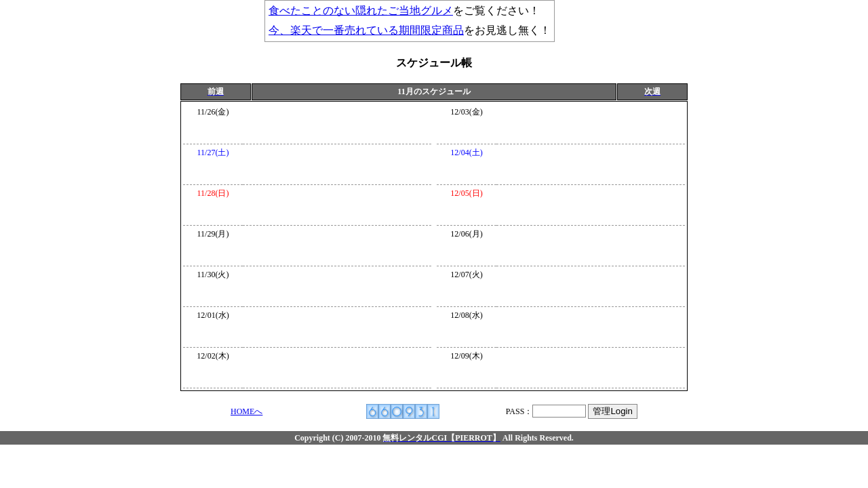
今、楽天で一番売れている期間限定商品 (366, 30)
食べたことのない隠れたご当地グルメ (361, 11)
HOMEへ (246, 411)
